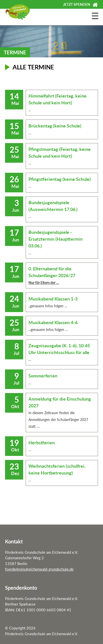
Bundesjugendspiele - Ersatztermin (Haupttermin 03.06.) (56, 239)
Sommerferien (43, 376)
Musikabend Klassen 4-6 (53, 322)
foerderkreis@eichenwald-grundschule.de (39, 569)
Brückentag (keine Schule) (55, 126)
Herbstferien (42, 443)
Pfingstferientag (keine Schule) (60, 179)
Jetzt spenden (77, 4)
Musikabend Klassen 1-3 (53, 299)
